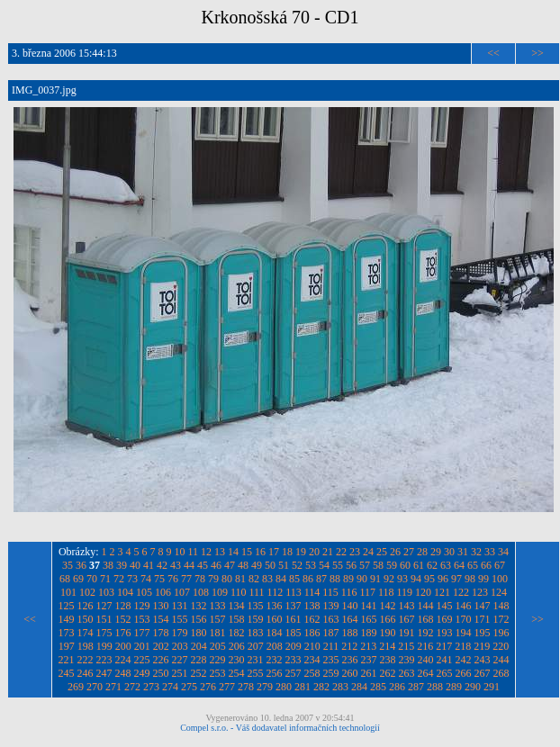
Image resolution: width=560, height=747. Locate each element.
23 (355, 552)
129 (142, 606)
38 (108, 565)
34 (503, 552)
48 (243, 565)
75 (159, 579)
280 (284, 687)
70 (92, 579)
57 (365, 565)
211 (331, 646)
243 (483, 660)
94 (416, 579)
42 (162, 565)
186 (312, 633)
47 (230, 565)
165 (369, 619)
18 (287, 552)
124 (499, 592)
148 (501, 606)
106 (163, 592)
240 (426, 660)
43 (176, 565)
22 (341, 552)
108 (201, 592)
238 (388, 660)
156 (199, 619)
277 (227, 687)
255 (256, 673)
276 (208, 687)
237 (369, 660)
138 (312, 606)
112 (275, 592)
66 (486, 565)
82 (254, 579)
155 (180, 619)
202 (161, 646)
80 (227, 579)
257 (294, 673)
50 (270, 565)
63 (446, 565)
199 (104, 646)
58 (378, 565)
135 (256, 606)
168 (426, 619)
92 (389, 579)
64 (459, 565)
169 (445, 619)
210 (312, 646)
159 (256, 619)
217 (444, 646)
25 (382, 552)
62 (432, 565)
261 (369, 673)
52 (297, 565)
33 (490, 552)
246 (86, 673)
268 (501, 673)
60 (405, 565)
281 (303, 687)
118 (386, 592)
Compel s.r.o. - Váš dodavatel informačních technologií (280, 728)
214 (387, 646)
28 (422, 552)
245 (67, 673)
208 (275, 646)
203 (180, 646)
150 (86, 619)
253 (218, 673)
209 (294, 646)
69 (78, 579)
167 (407, 619)
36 (81, 565)
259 (331, 673)
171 (483, 619)
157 (218, 619)
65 (473, 565)
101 (68, 592)
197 (67, 646)
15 (247, 552)
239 (407, 660)
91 (375, 579)
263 (407, 673)
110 (239, 592)
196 (501, 633)
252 (199, 673)
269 (76, 687)
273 (151, 687)
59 (392, 565)
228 (199, 660)
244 (501, 660)
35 (68, 565)
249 (142, 673)
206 (237, 646)
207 (256, 646)
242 (464, 660)
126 (86, 606)
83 (267, 579)
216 (425, 646)
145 (445, 606)
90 (362, 579)
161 (294, 619)
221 (67, 660)
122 (461, 592)
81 (240, 579)
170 (464, 619)
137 (294, 606)
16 (260, 552)
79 (213, 579)
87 (321, 579)
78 (200, 579)
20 (314, 552)
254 (237, 673)
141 (369, 606)
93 (402, 579)
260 (350, 673)
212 (349, 646)
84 (281, 579)
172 (501, 619)
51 (284, 565)
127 (104, 606)
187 (331, 633)
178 (161, 633)
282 (321, 687)
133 (218, 606)
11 (194, 552)
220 (501, 646)
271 (113, 687)
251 (180, 673)
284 (359, 687)
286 (397, 687)
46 (216, 565)
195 (483, 633)
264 (426, 673)
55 (338, 565)
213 (368, 646)
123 (480, 592)
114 (312, 592)
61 (419, 565)
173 (67, 633)
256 (275, 673)
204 (199, 646)
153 (142, 619)
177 (142, 633)
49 (257, 565)
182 (237, 633)
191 (407, 633)
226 (161, 660)
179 (180, 633)
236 (350, 660)
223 (104, 660)
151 (104, 619)
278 (246, 687)
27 (409, 552)
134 (237, 606)
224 (123, 660)
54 (324, 565)
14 (233, 552)
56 (351, 565)
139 (331, 606)
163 (331, 619)
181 (218, 633)
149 (67, 619)
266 (464, 673)
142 (388, 606)
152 (123, 619)
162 (312, 619)
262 (388, 673)
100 (500, 579)
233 (294, 660)
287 (416, 687)
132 (199, 606)
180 (199, 633)
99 (483, 579)
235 (331, 660)
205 (218, 646)
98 (470, 579)
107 (182, 592)
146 (464, 606)
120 (423, 592)
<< (493, 53)
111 (256, 592)
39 (122, 565)
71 (105, 579)
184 (275, 633)
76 (173, 579)
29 (436, 552)
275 (189, 687)
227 (180, 660)
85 (294, 579)
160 (275, 619)
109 (220, 592)
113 (294, 592)
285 (378, 687)
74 (146, 579)
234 (312, 660)
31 (463, 552)
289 (454, 687)
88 (335, 579)
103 (106, 592)
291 (492, 687)
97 (456, 579)
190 (388, 633)
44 (189, 565)
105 (144, 592)
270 (95, 687)
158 (237, 619)
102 (87, 592)
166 (388, 619)
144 (426, 606)
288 (435, 687)
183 (256, 633)
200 (123, 646)
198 (86, 646)
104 (125, 592)
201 (142, 646)
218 (463, 646)
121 (442, 592)
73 (132, 579)
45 (203, 565)
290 (473, 687)
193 (445, 633)
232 (275, 660)
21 (328, 552)
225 (142, 660)
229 (218, 660)
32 (476, 552)
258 (312, 673)
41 (149, 565)
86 (308, 579)
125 (67, 606)
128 (123, 606)
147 (483, 606)
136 (275, 606)
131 (180, 606)
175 (104, 633)
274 (170, 687)
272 (132, 687)
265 (445, 673)
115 (330, 592)
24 (368, 552)
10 (180, 552)
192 (426, 633)
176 (123, 633)
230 (237, 660)
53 (311, 565)
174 (86, 633)
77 (186, 579)
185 (294, 633)
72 (119, 579)
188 (350, 633)
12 (206, 552)
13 (220, 552)
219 (482, 646)
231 (256, 660)
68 (65, 579)
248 (123, 673)
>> (537, 53)
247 (104, 673)
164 (350, 619)
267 (483, 673)
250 (161, 673)
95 (429, 579)
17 (274, 552)
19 (301, 552)
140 (350, 606)
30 (449, 552)
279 (265, 687)
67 (500, 565)
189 (369, 633)
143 (407, 606)
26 (395, 552)
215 (406, 646)
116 (349, 592)
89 (348, 579)
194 (464, 633)
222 (86, 660)
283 (340, 687)
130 (161, 606)
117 (367, 592)
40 (135, 565)
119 (405, 592)
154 (161, 619)
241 (445, 660)
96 (443, 579)
